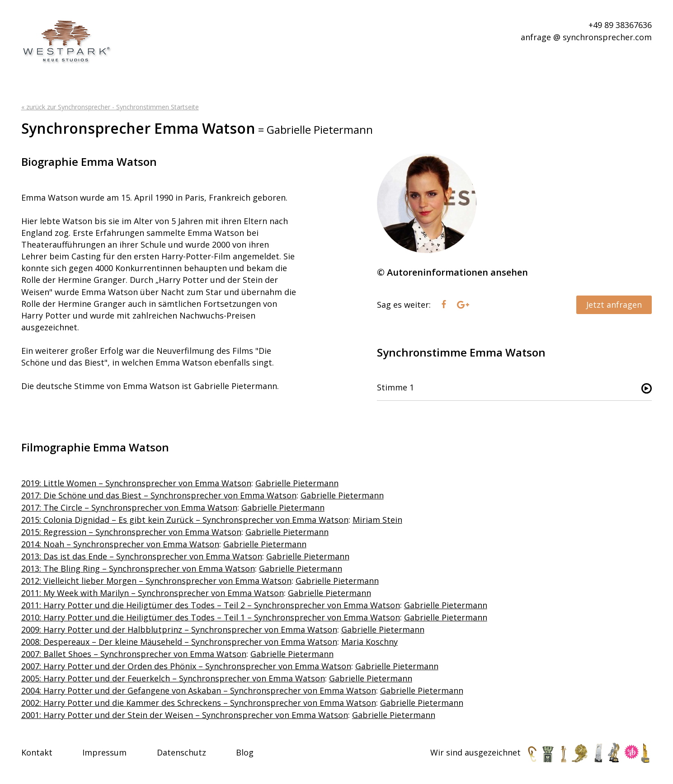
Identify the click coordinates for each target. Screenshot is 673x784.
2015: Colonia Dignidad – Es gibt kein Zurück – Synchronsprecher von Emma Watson (185, 520)
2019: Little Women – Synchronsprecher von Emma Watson (136, 483)
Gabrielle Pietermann (297, 483)
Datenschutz (181, 752)
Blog (245, 752)
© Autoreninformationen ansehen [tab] (452, 272)
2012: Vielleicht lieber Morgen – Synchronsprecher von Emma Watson (156, 581)
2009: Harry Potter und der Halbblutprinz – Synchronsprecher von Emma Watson (179, 629)
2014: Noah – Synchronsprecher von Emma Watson (120, 544)
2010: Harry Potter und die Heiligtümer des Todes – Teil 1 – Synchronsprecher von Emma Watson (211, 617)
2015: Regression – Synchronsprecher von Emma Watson (131, 532)
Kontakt (37, 752)
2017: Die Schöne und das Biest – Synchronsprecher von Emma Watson (159, 495)
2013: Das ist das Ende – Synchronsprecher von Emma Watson (142, 556)
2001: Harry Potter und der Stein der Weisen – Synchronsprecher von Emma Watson (185, 715)
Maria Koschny (369, 642)
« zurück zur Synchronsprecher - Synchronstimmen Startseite (110, 107)
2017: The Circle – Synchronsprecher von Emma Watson (129, 507)
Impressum (104, 752)
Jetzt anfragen (614, 305)
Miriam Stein (377, 520)
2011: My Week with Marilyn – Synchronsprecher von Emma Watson (153, 593)
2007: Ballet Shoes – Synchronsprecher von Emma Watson (134, 654)
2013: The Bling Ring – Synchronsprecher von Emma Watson (138, 568)
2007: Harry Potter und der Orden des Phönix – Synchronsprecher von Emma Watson (186, 666)
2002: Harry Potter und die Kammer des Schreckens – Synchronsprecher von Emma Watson (199, 703)
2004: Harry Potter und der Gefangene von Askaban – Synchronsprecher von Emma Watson (199, 690)
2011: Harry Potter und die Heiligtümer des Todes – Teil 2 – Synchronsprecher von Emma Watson (211, 605)
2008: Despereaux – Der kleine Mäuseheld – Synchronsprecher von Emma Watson (179, 642)
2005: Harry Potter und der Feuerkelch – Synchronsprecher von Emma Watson (173, 678)
